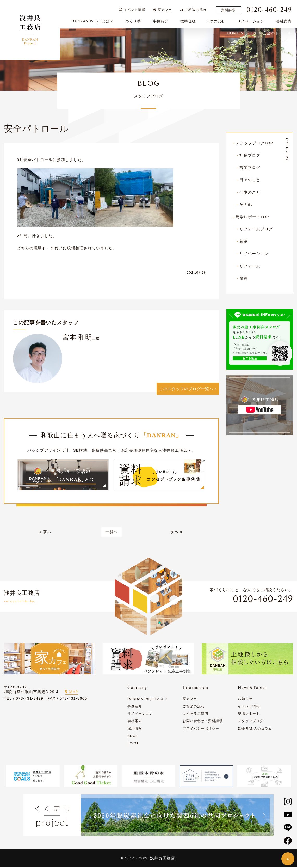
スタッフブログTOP (255, 143)
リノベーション (252, 20)
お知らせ (245, 699)
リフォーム (250, 266)
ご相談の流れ (195, 8)
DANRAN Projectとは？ (94, 20)
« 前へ (45, 533)
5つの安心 (218, 20)
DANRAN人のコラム (255, 729)
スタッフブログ (251, 722)
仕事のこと (250, 192)
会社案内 (285, 20)
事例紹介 (162, 20)
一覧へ (112, 533)
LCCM (133, 744)
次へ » (177, 533)
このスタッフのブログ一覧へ (188, 389)
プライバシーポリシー (201, 729)
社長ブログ (250, 156)
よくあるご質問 (195, 714)
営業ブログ (250, 168)
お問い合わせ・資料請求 (203, 722)
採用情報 (135, 729)
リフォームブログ (256, 229)
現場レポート (249, 714)
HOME (233, 33)
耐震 (244, 278)
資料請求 (230, 9)
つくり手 (134, 20)
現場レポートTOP (252, 217)
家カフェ (164, 8)
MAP (72, 693)
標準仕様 (189, 20)
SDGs (132, 736)
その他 (246, 205)
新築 (244, 242)
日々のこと (250, 180)
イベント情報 (133, 8)
